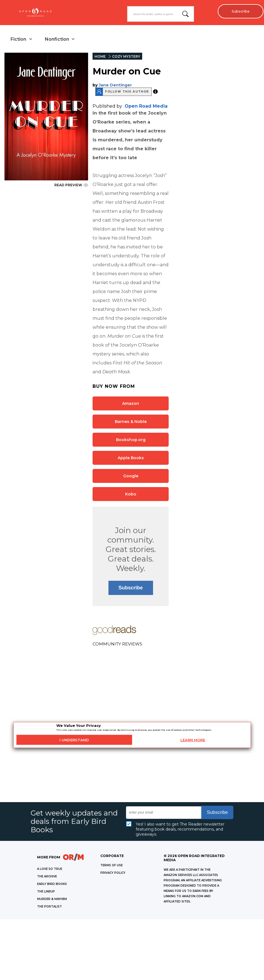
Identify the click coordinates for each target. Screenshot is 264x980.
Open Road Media (146, 107)
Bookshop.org (131, 440)
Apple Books (131, 458)
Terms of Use (112, 866)
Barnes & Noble (131, 422)
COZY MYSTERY (126, 57)
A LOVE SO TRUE (50, 869)
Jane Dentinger (115, 86)
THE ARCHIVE (47, 877)
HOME (100, 57)
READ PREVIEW (71, 186)
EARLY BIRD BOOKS (52, 885)
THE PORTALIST (49, 907)
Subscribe (239, 11)
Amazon (131, 404)
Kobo (131, 495)
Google (131, 476)
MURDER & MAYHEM (52, 900)
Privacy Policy (113, 873)
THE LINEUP (46, 892)
